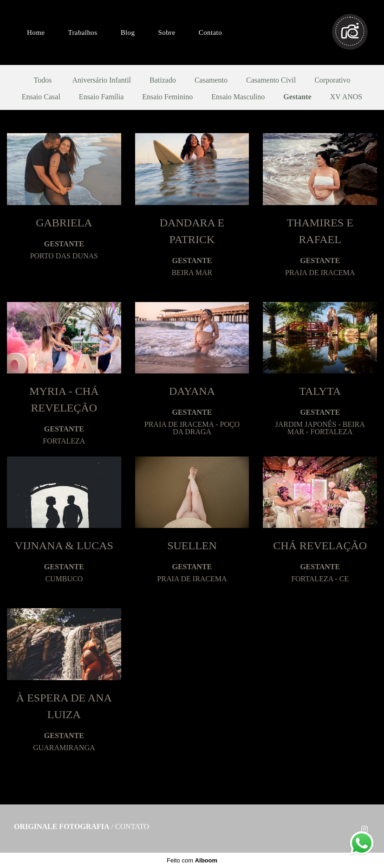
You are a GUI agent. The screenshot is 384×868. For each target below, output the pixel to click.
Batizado (163, 80)
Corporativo (332, 80)
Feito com (192, 860)
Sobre (167, 32)
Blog (128, 32)
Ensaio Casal (41, 97)
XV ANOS (346, 97)
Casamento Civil (271, 80)
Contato (210, 32)
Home (36, 32)
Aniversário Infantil (101, 80)
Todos (43, 80)
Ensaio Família (101, 97)
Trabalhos (82, 32)
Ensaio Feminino (167, 97)
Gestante (297, 97)
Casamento (211, 80)
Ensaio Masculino (238, 97)
